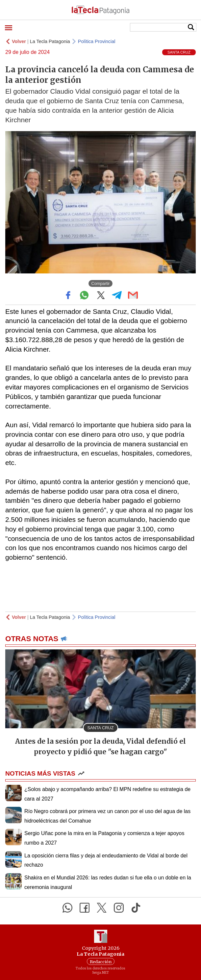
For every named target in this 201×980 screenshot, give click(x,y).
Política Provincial (97, 41)
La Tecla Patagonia (50, 41)
